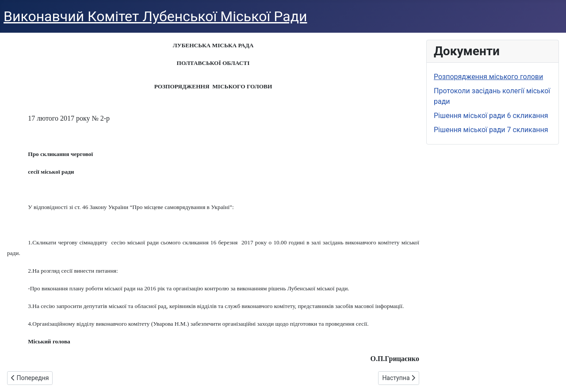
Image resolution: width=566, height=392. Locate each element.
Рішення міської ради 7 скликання (491, 130)
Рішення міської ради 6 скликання (491, 116)
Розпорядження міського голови (488, 77)
